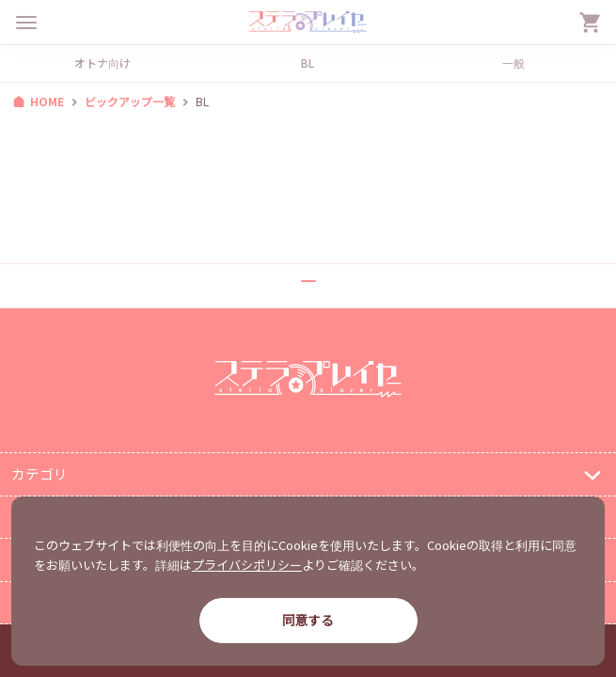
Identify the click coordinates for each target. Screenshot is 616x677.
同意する (308, 620)
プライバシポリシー (247, 565)
